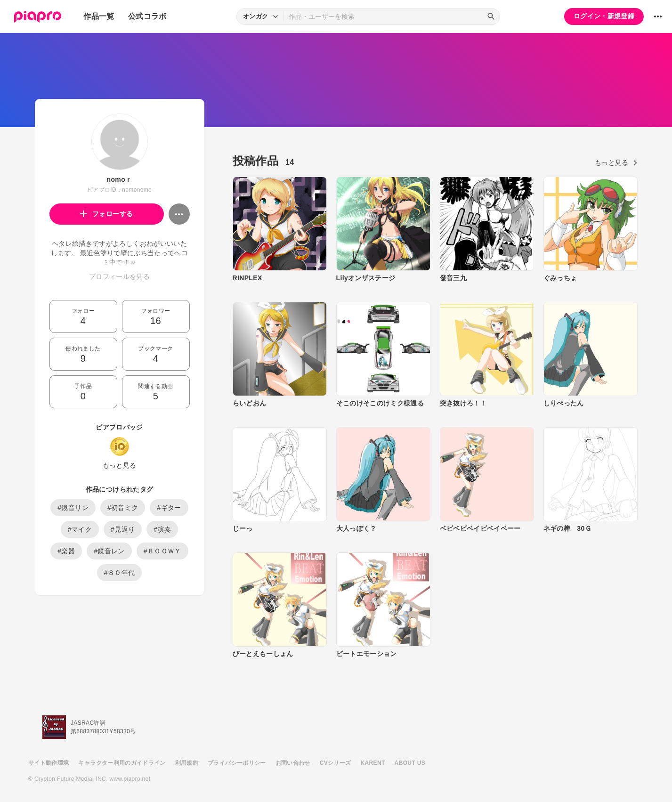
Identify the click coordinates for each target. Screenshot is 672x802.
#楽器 (66, 551)
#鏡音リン (73, 508)
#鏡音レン (109, 551)
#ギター (169, 508)
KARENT (373, 763)
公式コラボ (147, 16)
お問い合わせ (293, 763)
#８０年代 (120, 573)
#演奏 (162, 529)
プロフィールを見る (119, 276)
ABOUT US (410, 763)
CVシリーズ (336, 763)
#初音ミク (123, 508)
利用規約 (187, 763)
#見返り (123, 529)
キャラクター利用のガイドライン (122, 763)
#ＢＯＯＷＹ (162, 551)
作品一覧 (99, 16)
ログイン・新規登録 (604, 16)
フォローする (107, 214)
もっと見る (120, 465)
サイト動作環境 (49, 763)
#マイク (80, 529)
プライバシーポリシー (237, 763)
